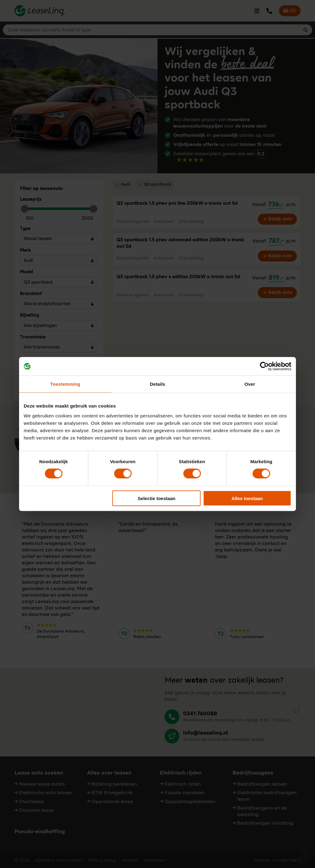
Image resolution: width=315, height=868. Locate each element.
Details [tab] (157, 384)
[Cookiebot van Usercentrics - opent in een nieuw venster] (264, 366)
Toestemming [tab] (65, 384)
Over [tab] (250, 384)
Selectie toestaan (157, 498)
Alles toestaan (247, 498)
